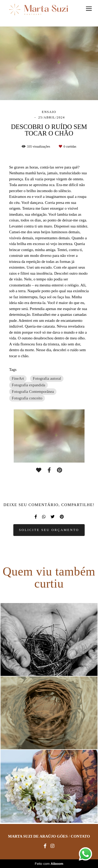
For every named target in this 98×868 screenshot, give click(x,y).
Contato (80, 836)
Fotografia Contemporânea (33, 392)
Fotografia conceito (27, 398)
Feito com (49, 864)
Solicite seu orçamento (49, 530)
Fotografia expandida (28, 385)
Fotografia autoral (47, 378)
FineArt (18, 378)
